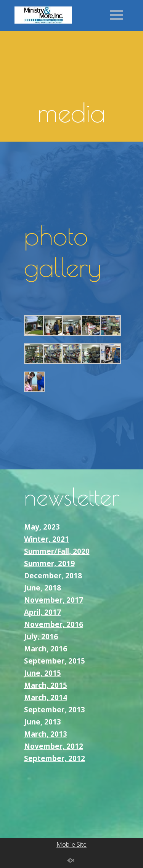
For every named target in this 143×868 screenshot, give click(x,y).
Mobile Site (71, 844)
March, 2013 (46, 734)
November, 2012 (54, 746)
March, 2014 (46, 697)
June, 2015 (43, 673)
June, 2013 (43, 722)
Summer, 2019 (49, 563)
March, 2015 (46, 685)
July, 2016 (41, 636)
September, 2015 (55, 661)
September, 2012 (55, 758)
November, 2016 (54, 624)
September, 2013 (55, 709)
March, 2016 (46, 649)
